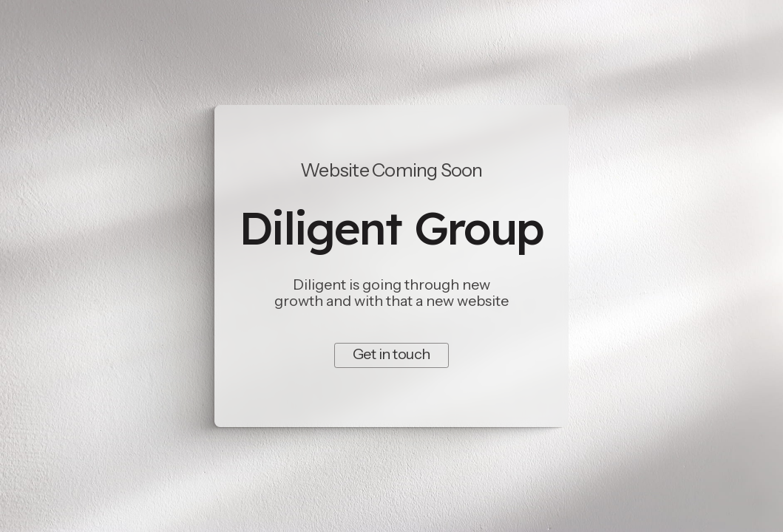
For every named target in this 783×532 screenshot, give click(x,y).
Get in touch (391, 354)
